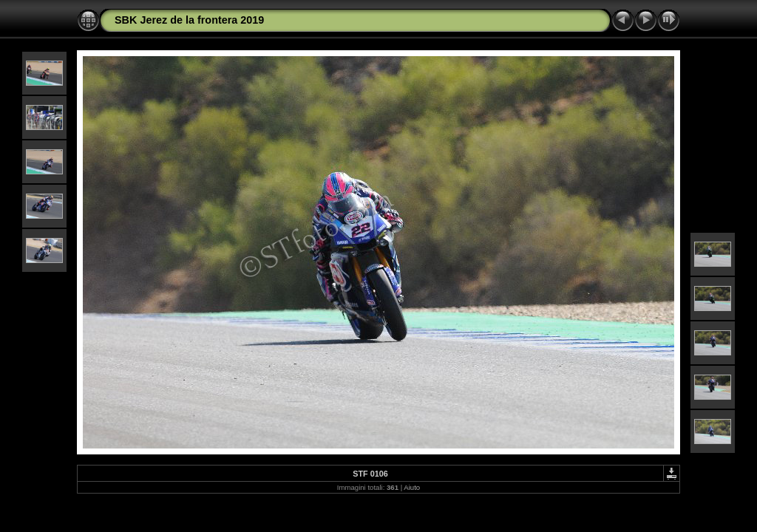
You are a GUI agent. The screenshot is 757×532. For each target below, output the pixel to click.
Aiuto (412, 487)
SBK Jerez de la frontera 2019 (189, 20)
